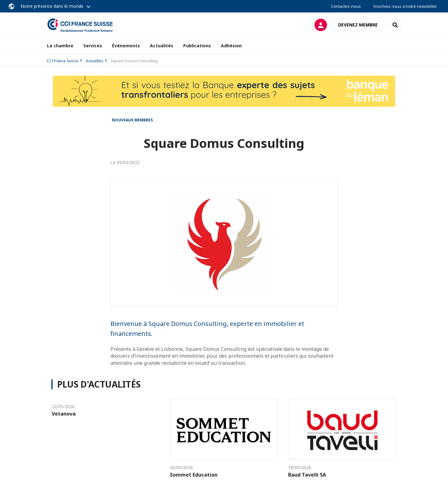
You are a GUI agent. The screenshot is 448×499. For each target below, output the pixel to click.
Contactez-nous (346, 6)
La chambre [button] (60, 46)
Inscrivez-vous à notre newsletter (405, 6)
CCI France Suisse (63, 61)
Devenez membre (358, 25)
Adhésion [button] (231, 46)
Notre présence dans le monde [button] (52, 6)
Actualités (162, 46)
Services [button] (93, 46)
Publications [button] (197, 46)
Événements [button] (126, 46)
